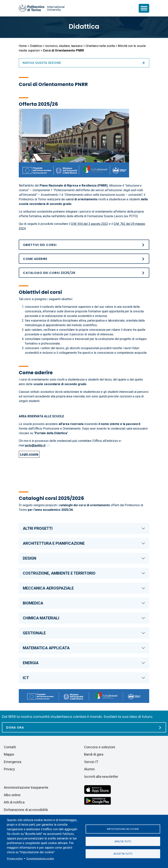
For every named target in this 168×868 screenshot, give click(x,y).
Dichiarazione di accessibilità (26, 810)
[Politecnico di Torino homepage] (42, 8)
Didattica (84, 26)
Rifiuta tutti (123, 841)
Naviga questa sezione (84, 63)
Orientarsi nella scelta (100, 46)
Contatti (10, 747)
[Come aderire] (84, 259)
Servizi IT (91, 762)
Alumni (89, 769)
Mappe (9, 754)
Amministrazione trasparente (26, 787)
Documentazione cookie (40, 858)
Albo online (12, 795)
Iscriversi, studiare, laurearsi (64, 46)
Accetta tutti (123, 854)
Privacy (9, 769)
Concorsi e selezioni (100, 747)
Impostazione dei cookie (123, 829)
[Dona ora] (84, 727)
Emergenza (13, 762)
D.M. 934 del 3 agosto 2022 (90, 224)
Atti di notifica (14, 802)
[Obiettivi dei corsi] (84, 245)
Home (23, 46)
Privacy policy (15, 858)
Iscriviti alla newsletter (101, 777)
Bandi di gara (94, 754)
